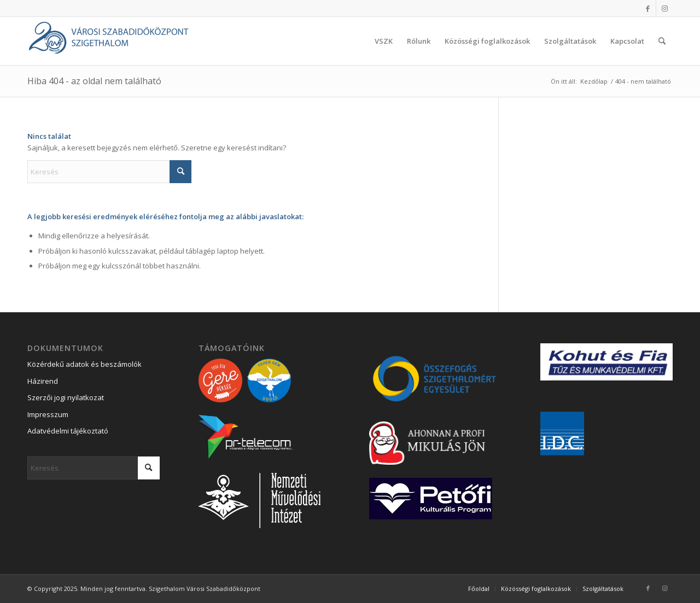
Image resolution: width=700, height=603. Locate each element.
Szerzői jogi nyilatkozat (66, 397)
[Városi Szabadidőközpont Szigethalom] (109, 41)
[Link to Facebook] (648, 8)
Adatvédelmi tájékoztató (68, 431)
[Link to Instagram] (664, 8)
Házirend (43, 381)
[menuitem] (384, 41)
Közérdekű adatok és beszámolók (84, 364)
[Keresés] (662, 41)
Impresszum (48, 414)
